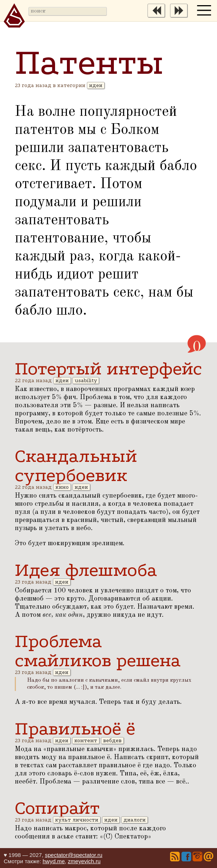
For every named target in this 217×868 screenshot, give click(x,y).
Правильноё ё (75, 729)
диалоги (135, 820)
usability (86, 381)
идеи (96, 85)
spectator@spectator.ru (73, 855)
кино (62, 487)
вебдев (112, 741)
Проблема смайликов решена (98, 651)
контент (86, 741)
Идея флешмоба (86, 570)
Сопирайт (57, 808)
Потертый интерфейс (108, 369)
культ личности (77, 820)
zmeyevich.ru (84, 861)
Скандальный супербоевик (76, 466)
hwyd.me (54, 861)
